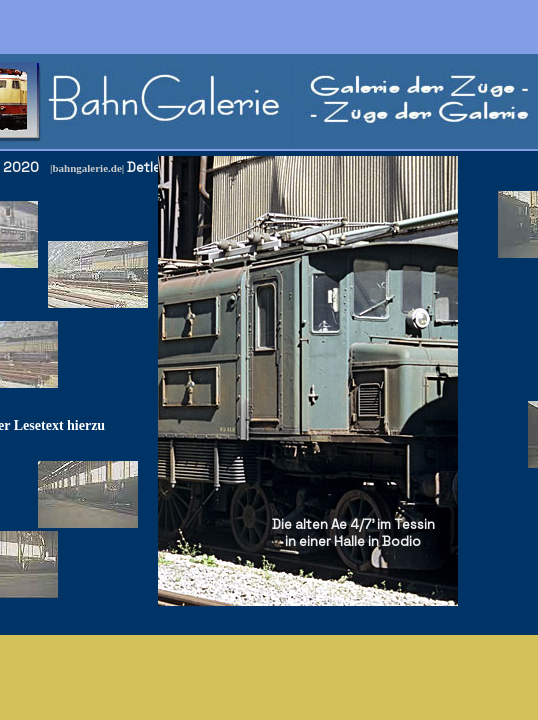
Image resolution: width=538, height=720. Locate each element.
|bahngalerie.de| (87, 168)
